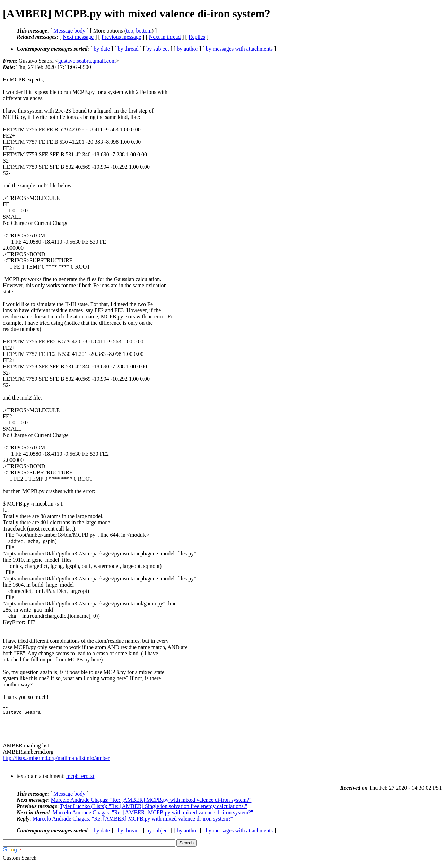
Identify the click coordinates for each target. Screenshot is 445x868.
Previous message (121, 37)
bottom (144, 31)
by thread (128, 49)
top (130, 31)
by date (102, 49)
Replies (197, 37)
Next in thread (165, 37)
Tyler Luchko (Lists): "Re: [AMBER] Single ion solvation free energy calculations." (154, 810)
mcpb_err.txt (80, 780)
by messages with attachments (239, 49)
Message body (69, 31)
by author (187, 49)
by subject (158, 49)
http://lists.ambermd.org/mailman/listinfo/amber (56, 762)
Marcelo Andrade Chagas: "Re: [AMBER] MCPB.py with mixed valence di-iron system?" (151, 804)
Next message (78, 37)
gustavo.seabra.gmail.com (87, 61)
